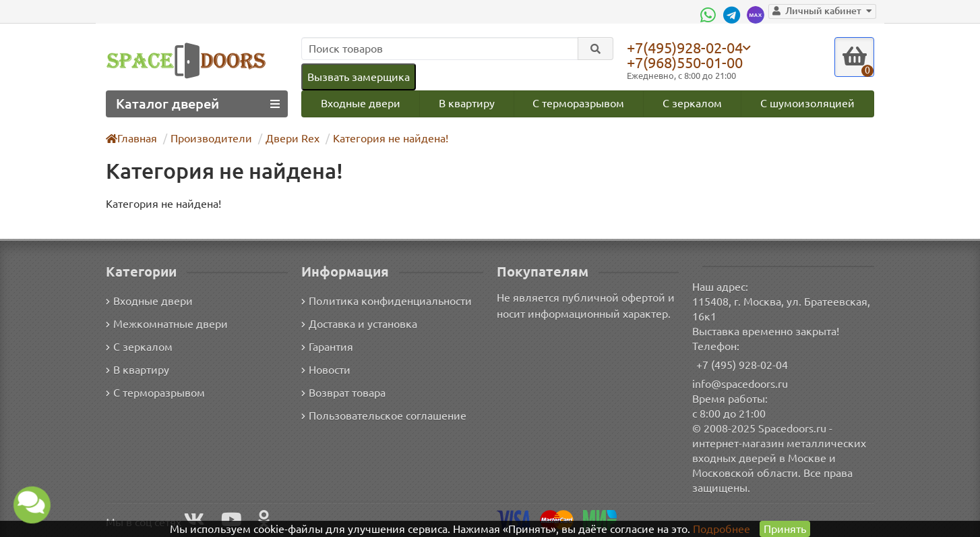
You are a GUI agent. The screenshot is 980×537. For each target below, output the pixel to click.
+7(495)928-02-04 (687, 47)
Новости (326, 370)
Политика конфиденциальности (385, 301)
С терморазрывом (578, 104)
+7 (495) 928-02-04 (742, 365)
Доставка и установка (359, 324)
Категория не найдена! (384, 139)
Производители (210, 139)
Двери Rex (287, 139)
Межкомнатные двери (164, 324)
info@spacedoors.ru (740, 384)
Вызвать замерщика (358, 77)
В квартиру (466, 104)
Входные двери (360, 104)
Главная (132, 139)
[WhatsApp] (716, 15)
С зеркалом (693, 104)
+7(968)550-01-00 (687, 62)
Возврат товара (344, 393)
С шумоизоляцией (808, 104)
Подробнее (722, 529)
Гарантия (328, 347)
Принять (784, 529)
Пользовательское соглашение (382, 416)
